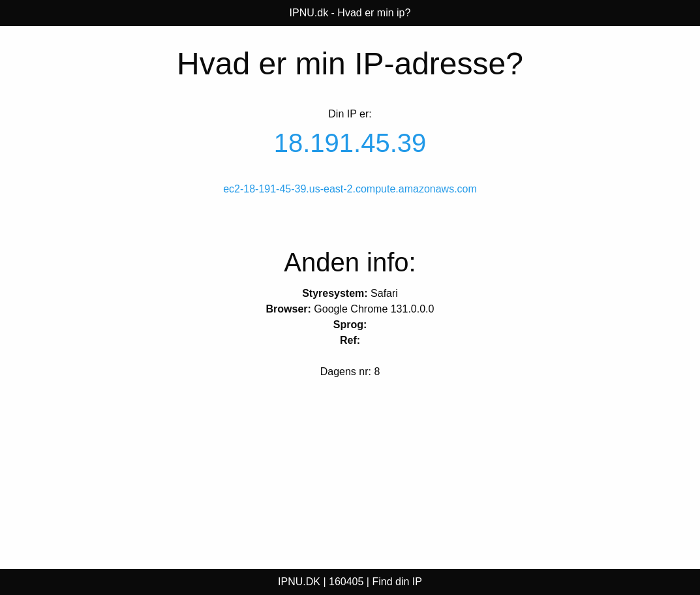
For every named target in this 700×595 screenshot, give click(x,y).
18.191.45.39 (350, 143)
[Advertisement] (117, 472)
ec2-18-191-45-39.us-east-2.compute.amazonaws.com (350, 189)
